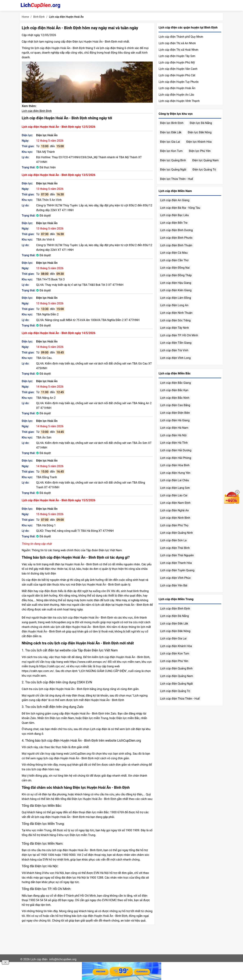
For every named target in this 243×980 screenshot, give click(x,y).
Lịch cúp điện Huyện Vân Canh (178, 69)
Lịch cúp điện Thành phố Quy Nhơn (181, 37)
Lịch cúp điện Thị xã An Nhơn (177, 43)
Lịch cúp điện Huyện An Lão (176, 95)
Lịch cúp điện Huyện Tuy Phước (179, 82)
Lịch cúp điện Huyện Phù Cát (177, 75)
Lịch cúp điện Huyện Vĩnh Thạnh (179, 101)
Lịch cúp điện (39, 959)
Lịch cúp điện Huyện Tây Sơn (177, 56)
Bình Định (39, 17)
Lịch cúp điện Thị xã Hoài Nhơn (178, 50)
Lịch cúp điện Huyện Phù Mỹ (177, 63)
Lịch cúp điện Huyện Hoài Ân (177, 88)
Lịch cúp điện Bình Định (37, 111)
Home (25, 17)
